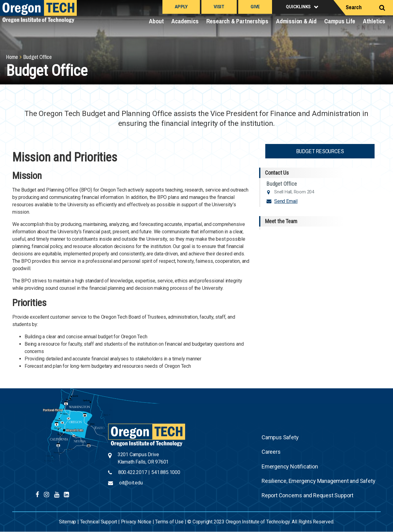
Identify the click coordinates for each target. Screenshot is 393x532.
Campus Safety (280, 437)
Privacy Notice (136, 522)
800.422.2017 (133, 472)
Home (12, 57)
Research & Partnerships (237, 21)
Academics (185, 21)
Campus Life (340, 21)
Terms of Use (169, 522)
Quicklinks (298, 7)
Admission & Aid (296, 21)
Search (354, 7)
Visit (219, 7)
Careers (271, 452)
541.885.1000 (166, 472)
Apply (181, 7)
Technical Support (99, 522)
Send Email (286, 201)
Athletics (374, 21)
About (156, 21)
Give (255, 7)
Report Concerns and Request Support (307, 495)
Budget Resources (320, 151)
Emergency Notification (290, 466)
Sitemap (68, 522)
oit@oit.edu (131, 483)
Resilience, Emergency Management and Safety (318, 481)
